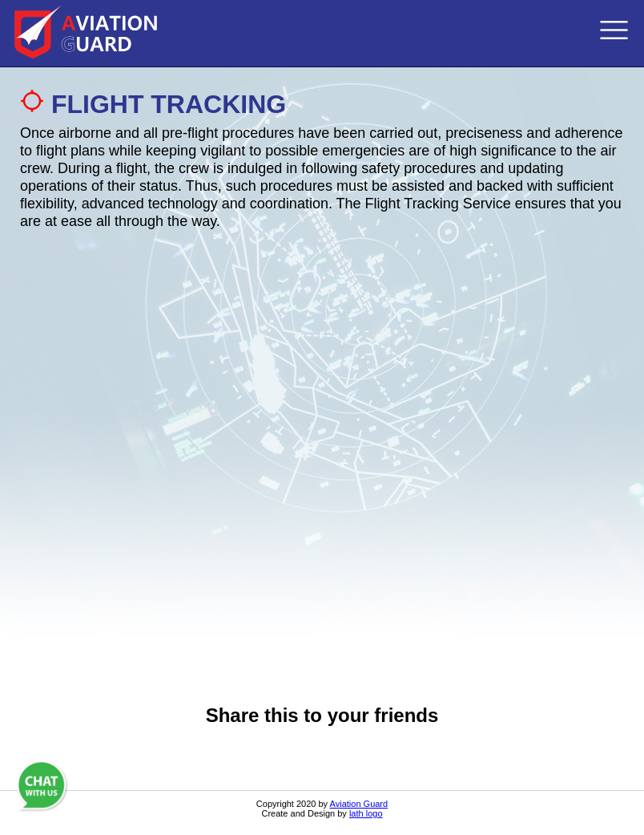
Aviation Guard (359, 804)
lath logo (366, 813)
